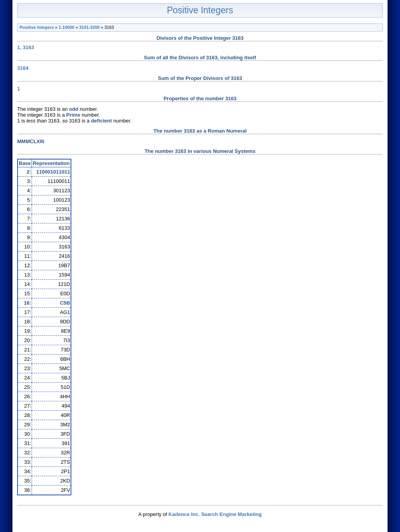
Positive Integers (200, 10)
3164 (23, 68)
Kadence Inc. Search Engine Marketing (215, 514)
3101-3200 (89, 27)
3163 (28, 47)
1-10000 (66, 27)
